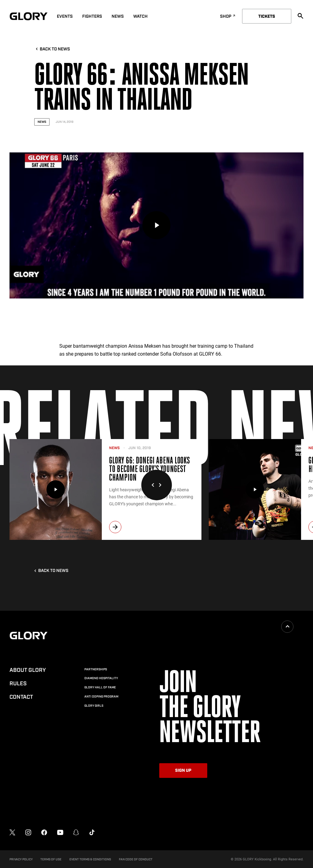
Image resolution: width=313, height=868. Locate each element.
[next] (115, 527)
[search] (300, 16)
